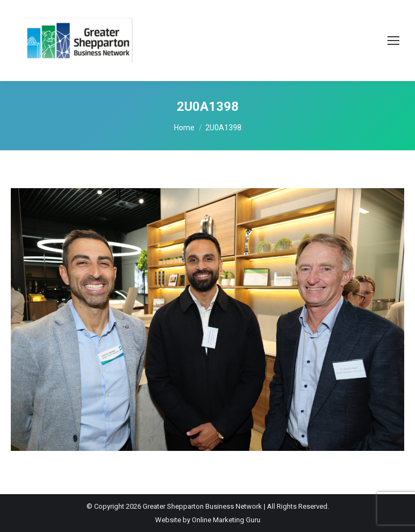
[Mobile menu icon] (393, 41)
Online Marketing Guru (226, 520)
